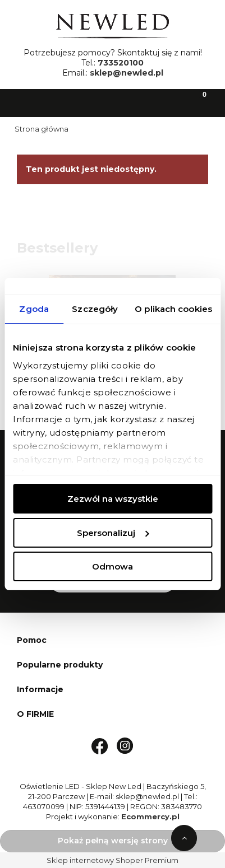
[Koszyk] (197, 102)
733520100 (121, 63)
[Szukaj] (84, 102)
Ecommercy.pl (150, 816)
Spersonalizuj (113, 533)
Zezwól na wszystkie (113, 499)
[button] (28, 102)
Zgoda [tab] (34, 309)
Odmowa (112, 566)
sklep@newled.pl (127, 73)
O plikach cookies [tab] (173, 309)
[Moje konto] (141, 102)
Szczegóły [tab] (95, 309)
